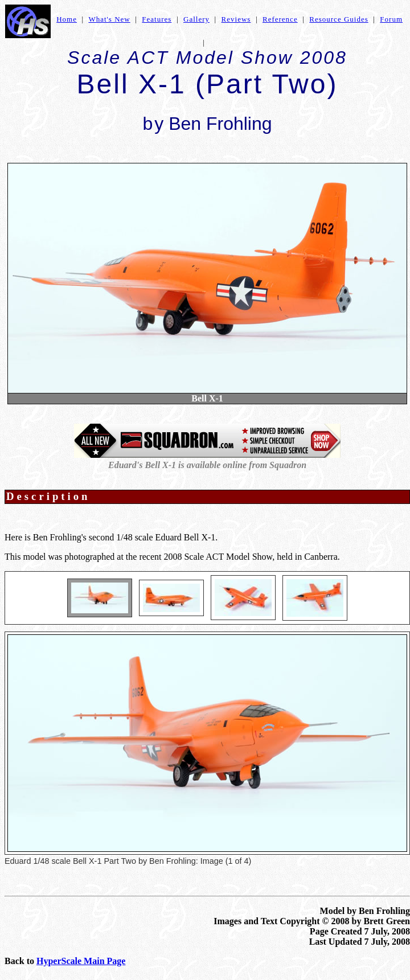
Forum (391, 19)
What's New (109, 19)
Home (67, 19)
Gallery (196, 19)
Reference (280, 19)
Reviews (236, 19)
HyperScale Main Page (81, 961)
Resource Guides (339, 19)
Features (157, 19)
